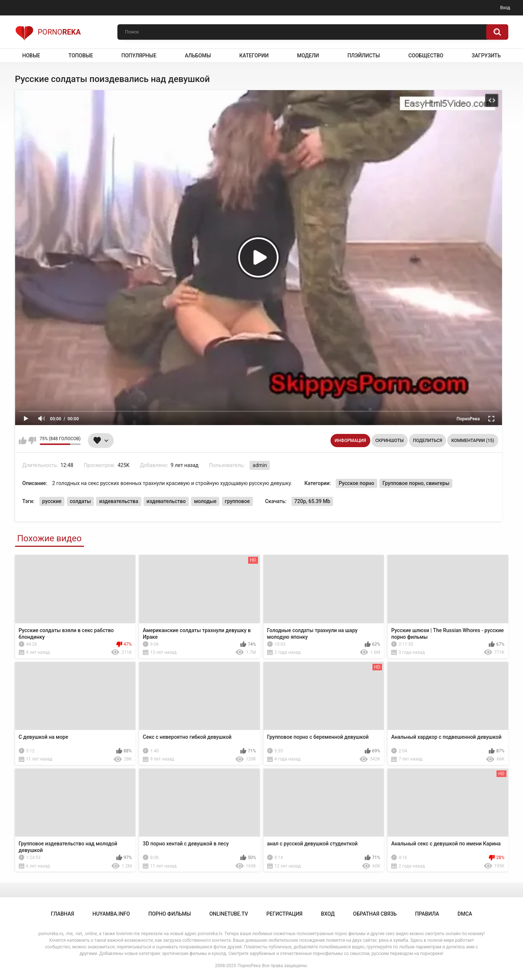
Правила (427, 914)
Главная (62, 914)
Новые (31, 56)
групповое (237, 501)
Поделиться (427, 441)
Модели (308, 56)
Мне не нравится (32, 441)
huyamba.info (111, 914)
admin (260, 465)
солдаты (80, 501)
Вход (505, 8)
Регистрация (285, 914)
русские (52, 501)
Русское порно (356, 483)
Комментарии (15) (473, 441)
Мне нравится (23, 441)
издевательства (119, 501)
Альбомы (198, 56)
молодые (205, 501)
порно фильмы (170, 914)
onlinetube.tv (229, 914)
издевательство (166, 501)
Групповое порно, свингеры (416, 483)
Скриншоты (390, 441)
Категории (254, 56)
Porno (48, 32)
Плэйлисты (364, 56)
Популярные (139, 56)
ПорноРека (249, 966)
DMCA (465, 914)
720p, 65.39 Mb (312, 501)
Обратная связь (375, 914)
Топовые (81, 56)
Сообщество (426, 56)
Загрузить (486, 56)
